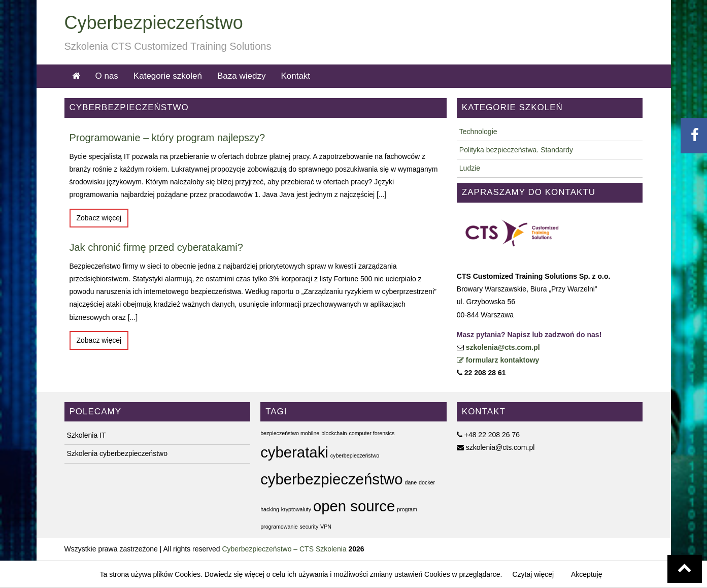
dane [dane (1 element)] (411, 482)
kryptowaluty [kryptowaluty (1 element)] (296, 509)
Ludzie (470, 168)
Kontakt (295, 76)
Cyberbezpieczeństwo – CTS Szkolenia (284, 549)
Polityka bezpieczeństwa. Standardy (516, 150)
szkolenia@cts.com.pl (503, 347)
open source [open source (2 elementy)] (354, 506)
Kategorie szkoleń (168, 76)
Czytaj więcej (533, 574)
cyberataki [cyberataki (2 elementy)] (294, 452)
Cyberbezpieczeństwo (154, 23)
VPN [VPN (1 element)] (326, 527)
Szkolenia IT (87, 435)
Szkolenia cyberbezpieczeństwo (117, 453)
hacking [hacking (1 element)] (270, 509)
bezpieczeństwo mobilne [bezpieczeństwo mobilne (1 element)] (290, 433)
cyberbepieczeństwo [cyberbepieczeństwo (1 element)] (355, 455)
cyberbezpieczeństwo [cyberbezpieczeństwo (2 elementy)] (331, 479)
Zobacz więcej (99, 218)
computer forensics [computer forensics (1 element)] (372, 433)
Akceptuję (586, 574)
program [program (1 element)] (407, 509)
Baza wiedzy (241, 76)
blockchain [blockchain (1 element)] (334, 433)
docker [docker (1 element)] (427, 482)
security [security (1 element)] (309, 527)
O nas (107, 76)
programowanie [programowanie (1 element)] (279, 527)
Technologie (478, 132)
